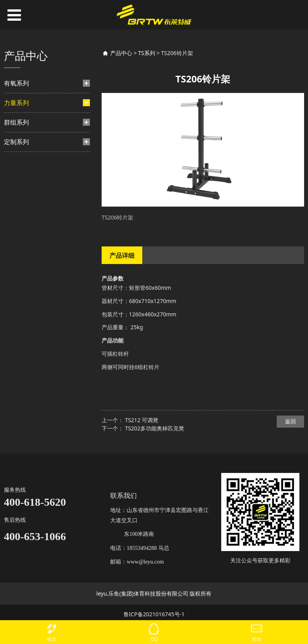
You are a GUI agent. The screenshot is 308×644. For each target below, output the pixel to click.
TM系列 (28, 242)
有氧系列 (16, 83)
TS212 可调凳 (142, 420)
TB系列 (27, 188)
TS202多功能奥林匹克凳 (155, 428)
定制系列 (16, 334)
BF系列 (27, 138)
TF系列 (27, 200)
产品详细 (122, 255)
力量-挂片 (24, 227)
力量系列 (16, 103)
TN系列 (27, 255)
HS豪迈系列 (32, 176)
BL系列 (27, 279)
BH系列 (28, 151)
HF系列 (27, 212)
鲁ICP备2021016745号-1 (154, 614)
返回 (290, 421)
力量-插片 (24, 123)
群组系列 (16, 315)
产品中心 (121, 53)
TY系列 (27, 163)
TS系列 (24, 294)
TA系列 (27, 267)
